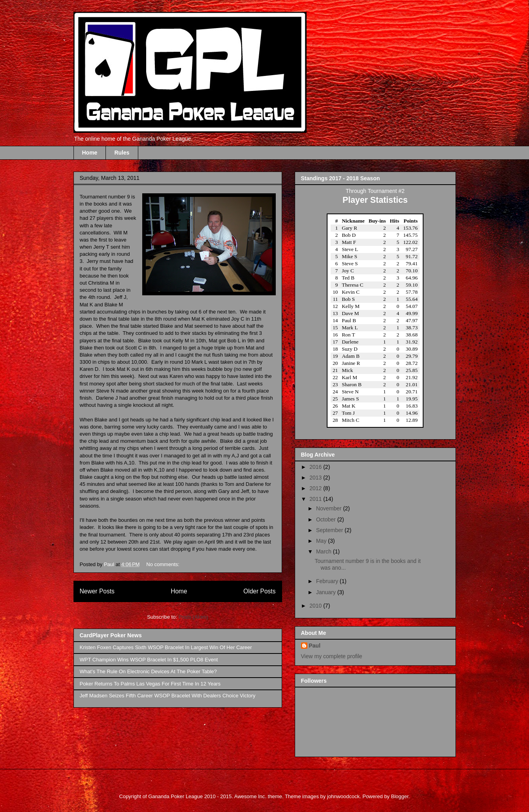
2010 (316, 606)
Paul (315, 646)
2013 (316, 478)
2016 (316, 467)
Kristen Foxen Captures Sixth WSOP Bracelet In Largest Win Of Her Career (166, 647)
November (329, 508)
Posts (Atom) (193, 617)
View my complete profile (332, 656)
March (325, 551)
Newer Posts (97, 591)
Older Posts (259, 591)
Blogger (400, 796)
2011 (316, 499)
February (328, 581)
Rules (122, 153)
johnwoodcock (343, 796)
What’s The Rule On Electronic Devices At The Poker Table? (148, 671)
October (327, 519)
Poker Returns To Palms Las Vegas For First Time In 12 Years (150, 684)
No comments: (163, 564)
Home (90, 153)
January (327, 592)
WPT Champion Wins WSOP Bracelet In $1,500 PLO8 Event (149, 660)
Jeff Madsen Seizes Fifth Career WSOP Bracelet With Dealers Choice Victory (168, 696)
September (330, 530)
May (322, 541)
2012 (316, 488)
